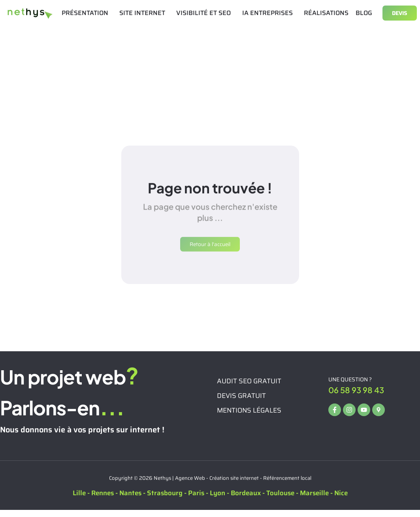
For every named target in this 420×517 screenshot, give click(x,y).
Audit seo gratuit (249, 388)
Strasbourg (165, 500)
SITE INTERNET (144, 13)
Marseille (314, 500)
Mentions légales (249, 417)
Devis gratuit (241, 402)
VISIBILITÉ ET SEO (205, 13)
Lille (79, 500)
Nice (341, 500)
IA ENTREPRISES (269, 13)
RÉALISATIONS (326, 13)
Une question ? (350, 386)
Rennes (103, 500)
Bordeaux (246, 500)
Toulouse (280, 500)
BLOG (364, 13)
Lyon (218, 500)
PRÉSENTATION (87, 13)
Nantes (130, 500)
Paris (196, 500)
